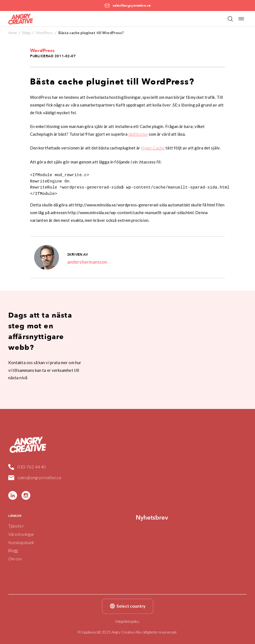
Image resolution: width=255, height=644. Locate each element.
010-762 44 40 (27, 467)
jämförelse (138, 134)
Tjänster (16, 526)
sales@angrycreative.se (35, 478)
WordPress (45, 33)
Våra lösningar (21, 534)
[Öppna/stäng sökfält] (230, 19)
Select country (128, 606)
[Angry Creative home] (21, 19)
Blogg (26, 33)
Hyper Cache (153, 148)
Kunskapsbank (21, 542)
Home (13, 33)
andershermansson (87, 262)
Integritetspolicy (127, 621)
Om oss (15, 559)
